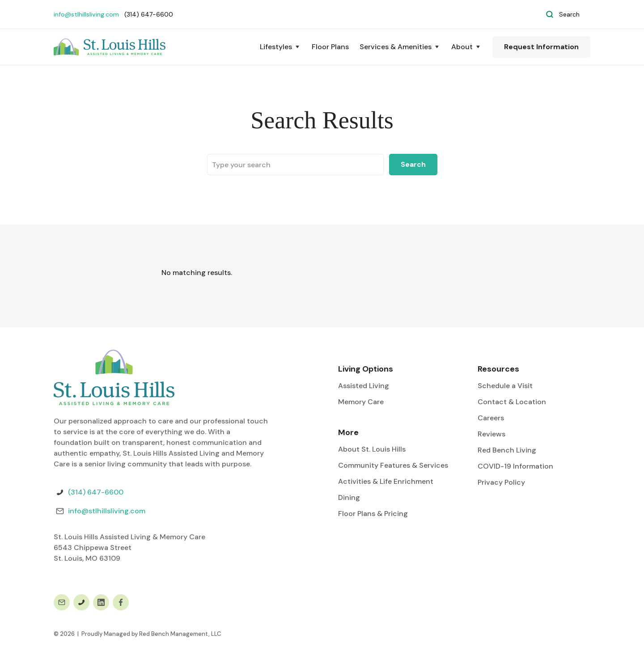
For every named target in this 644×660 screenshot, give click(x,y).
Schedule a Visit (505, 386)
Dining (349, 497)
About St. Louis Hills (372, 449)
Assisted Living (364, 386)
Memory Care (361, 402)
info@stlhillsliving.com (86, 14)
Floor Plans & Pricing (373, 514)
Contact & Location (512, 402)
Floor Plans (330, 47)
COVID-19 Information (515, 466)
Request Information (541, 47)
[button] (280, 47)
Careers (491, 418)
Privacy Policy (501, 482)
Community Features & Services (393, 465)
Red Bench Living (507, 450)
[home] (110, 47)
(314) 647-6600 (96, 492)
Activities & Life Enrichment (386, 481)
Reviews (491, 434)
